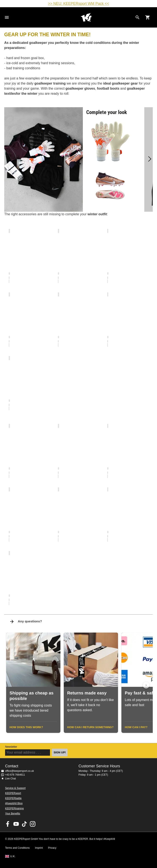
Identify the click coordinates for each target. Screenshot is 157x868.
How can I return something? (90, 727)
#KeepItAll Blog (14, 803)
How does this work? (26, 727)
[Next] (149, 159)
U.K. (13, 856)
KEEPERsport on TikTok (24, 824)
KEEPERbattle (13, 798)
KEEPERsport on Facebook (8, 824)
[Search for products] (138, 17)
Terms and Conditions (17, 848)
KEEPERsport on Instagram (33, 824)
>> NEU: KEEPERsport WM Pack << (78, 4)
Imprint (39, 848)
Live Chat (10, 779)
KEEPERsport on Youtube (16, 824)
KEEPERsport (13, 793)
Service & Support (15, 788)
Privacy (52, 848)
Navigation (7, 17)
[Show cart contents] (148, 17)
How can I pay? (136, 727)
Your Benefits (13, 814)
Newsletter (11, 747)
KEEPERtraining (14, 808)
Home (86, 17)
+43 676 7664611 (15, 775)
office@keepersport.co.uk (19, 771)
